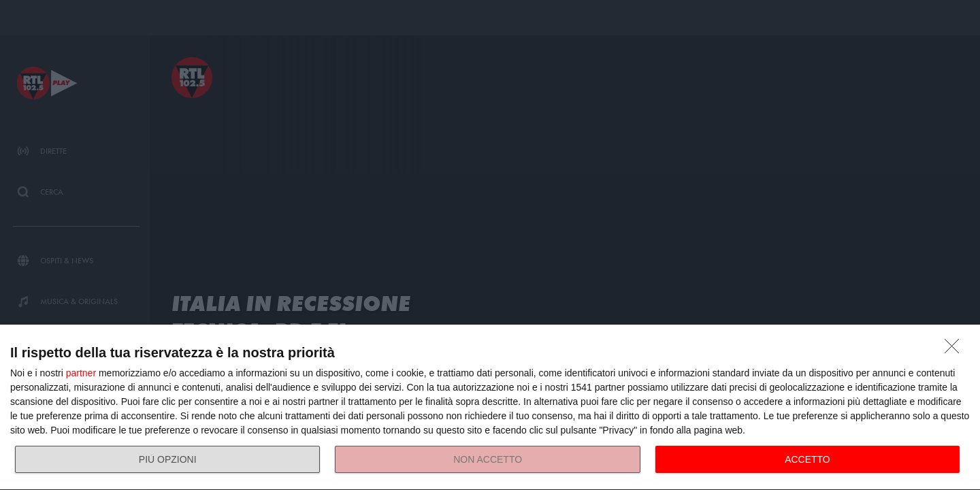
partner (81, 373)
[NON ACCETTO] (955, 350)
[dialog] (490, 408)
